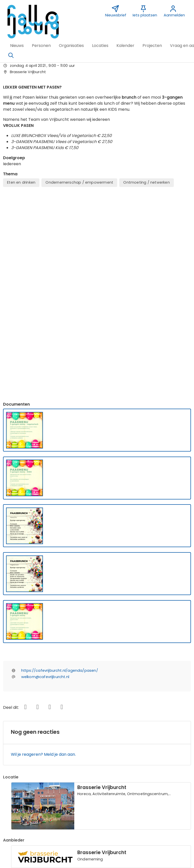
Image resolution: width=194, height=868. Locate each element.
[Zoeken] (11, 55)
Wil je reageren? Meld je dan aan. (43, 573)
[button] (17, 46)
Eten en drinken (21, 182)
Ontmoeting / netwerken (146, 182)
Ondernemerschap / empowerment (79, 182)
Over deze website (24, 779)
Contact (75, 779)
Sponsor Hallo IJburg (87, 786)
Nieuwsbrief (139, 779)
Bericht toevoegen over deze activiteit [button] (46, 725)
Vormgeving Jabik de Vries (154, 786)
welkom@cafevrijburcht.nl (45, 495)
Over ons (15, 786)
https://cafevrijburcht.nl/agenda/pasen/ (60, 489)
